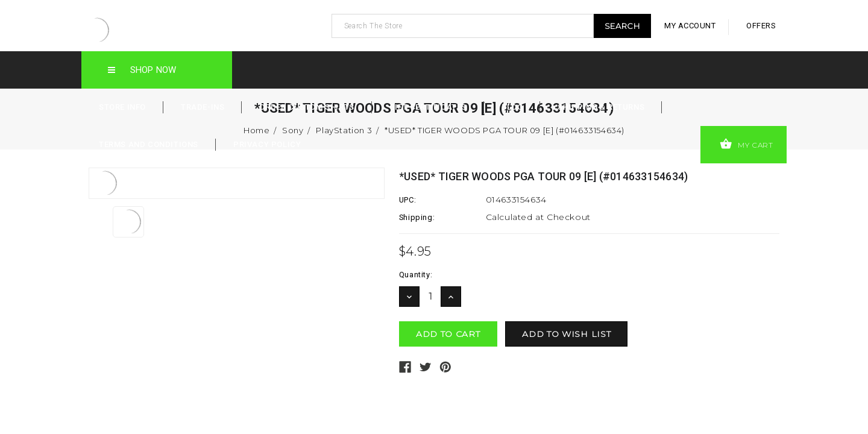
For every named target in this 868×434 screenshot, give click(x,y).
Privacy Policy (267, 144)
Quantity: (416, 275)
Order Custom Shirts (307, 107)
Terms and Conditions (149, 144)
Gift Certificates (428, 107)
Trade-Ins (203, 107)
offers (761, 26)
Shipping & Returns (601, 107)
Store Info (122, 107)
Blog (512, 107)
